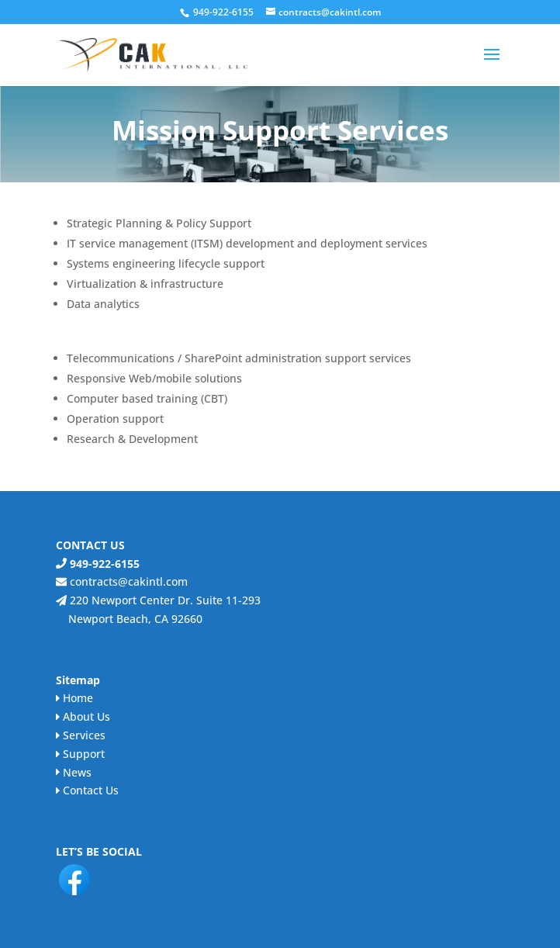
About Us (86, 716)
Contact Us (91, 790)
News (77, 772)
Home (78, 698)
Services (84, 735)
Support (84, 754)
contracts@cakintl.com (129, 581)
